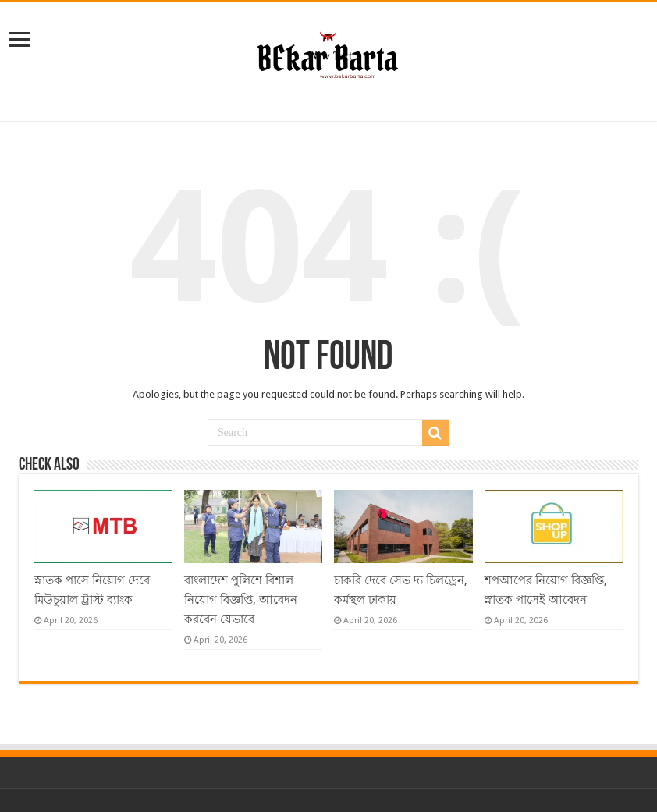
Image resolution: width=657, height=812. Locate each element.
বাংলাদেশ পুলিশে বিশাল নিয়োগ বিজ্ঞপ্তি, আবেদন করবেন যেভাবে (241, 600)
